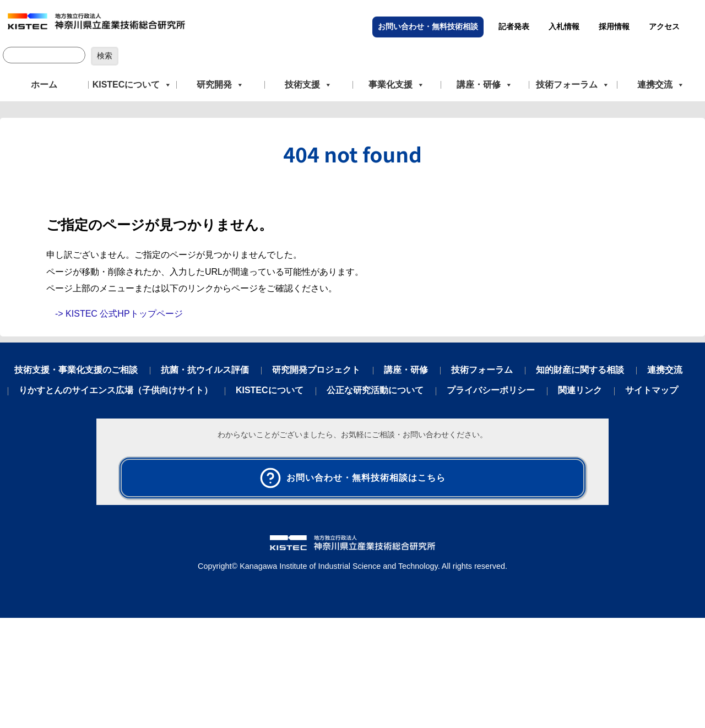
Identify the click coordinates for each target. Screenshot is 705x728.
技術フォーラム (573, 85)
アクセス (664, 27)
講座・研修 (485, 85)
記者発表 (514, 27)
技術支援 (308, 85)
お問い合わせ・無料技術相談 (428, 27)
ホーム (44, 85)
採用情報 (614, 27)
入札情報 (564, 27)
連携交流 (661, 85)
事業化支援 (397, 85)
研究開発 (220, 85)
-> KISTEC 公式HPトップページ (119, 314)
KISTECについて (132, 85)
